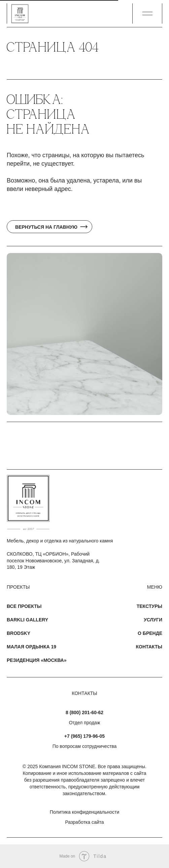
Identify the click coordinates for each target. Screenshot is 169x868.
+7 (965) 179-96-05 (84, 736)
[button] (147, 13)
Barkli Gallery (27, 620)
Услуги (153, 620)
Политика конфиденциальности (85, 812)
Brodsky (19, 633)
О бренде (150, 633)
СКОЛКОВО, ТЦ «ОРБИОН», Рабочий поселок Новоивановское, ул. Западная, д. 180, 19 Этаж (53, 561)
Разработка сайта (84, 822)
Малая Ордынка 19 (31, 647)
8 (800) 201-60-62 (84, 712)
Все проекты (24, 606)
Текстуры (149, 606)
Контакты (149, 647)
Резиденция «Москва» (37, 660)
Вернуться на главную (46, 227)
